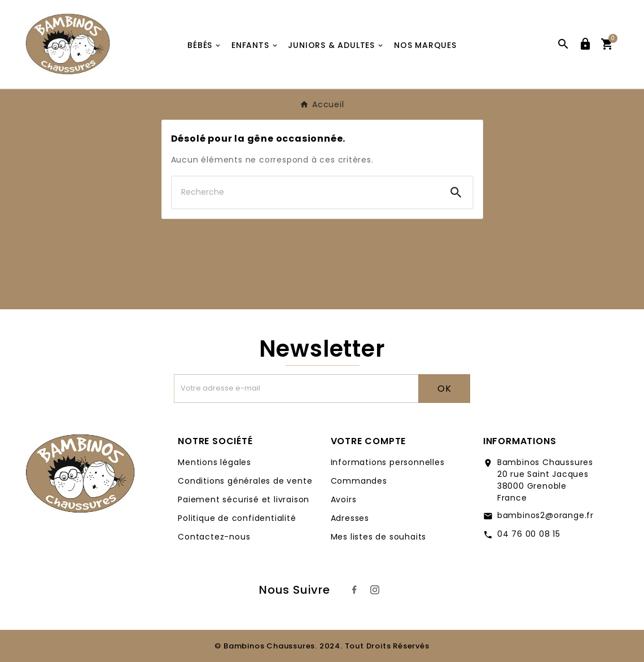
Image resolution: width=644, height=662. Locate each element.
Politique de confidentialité (237, 518)
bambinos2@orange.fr (546, 515)
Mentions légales (214, 462)
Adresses (350, 518)
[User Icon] (585, 44)
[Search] (456, 192)
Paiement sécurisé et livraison (244, 499)
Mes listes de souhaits (379, 537)
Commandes (359, 481)
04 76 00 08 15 (529, 534)
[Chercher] (306, 192)
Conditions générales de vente (245, 481)
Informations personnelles (388, 462)
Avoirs (344, 499)
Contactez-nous (214, 537)
